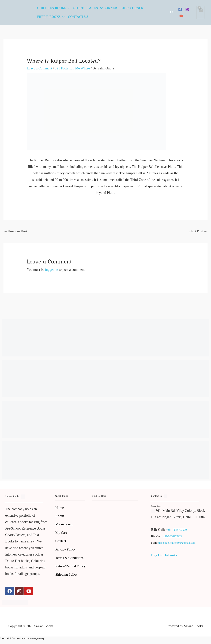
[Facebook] (180, 9)
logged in (52, 270)
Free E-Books (49, 17)
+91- (169, 530)
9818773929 (180, 530)
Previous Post (16, 231)
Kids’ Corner (132, 8)
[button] (172, 12)
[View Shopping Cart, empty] (201, 12)
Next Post (198, 231)
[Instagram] (187, 9)
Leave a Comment (39, 68)
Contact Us (78, 17)
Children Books (52, 8)
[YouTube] (181, 16)
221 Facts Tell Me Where (73, 68)
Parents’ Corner (102, 8)
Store (79, 8)
